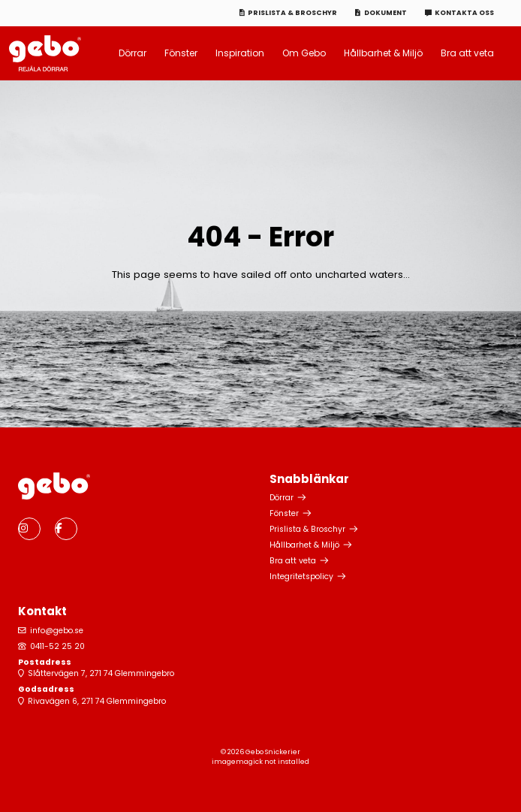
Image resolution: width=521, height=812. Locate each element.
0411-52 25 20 (57, 646)
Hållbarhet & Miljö (383, 53)
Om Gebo (304, 53)
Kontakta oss (464, 13)
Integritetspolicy (301, 577)
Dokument (385, 13)
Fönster (181, 53)
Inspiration (240, 53)
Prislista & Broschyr (292, 13)
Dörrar (133, 53)
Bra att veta (467, 53)
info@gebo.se (57, 631)
